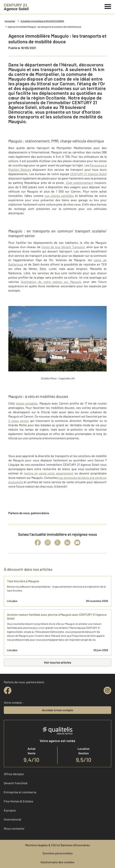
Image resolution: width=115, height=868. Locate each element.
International (12, 819)
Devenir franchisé (16, 783)
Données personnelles (58, 853)
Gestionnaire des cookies (57, 862)
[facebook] (8, 690)
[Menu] (108, 6)
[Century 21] (16, 7)
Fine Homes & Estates (19, 801)
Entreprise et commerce (20, 792)
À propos (10, 810)
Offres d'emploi (14, 774)
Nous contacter (14, 828)
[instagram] (107, 690)
